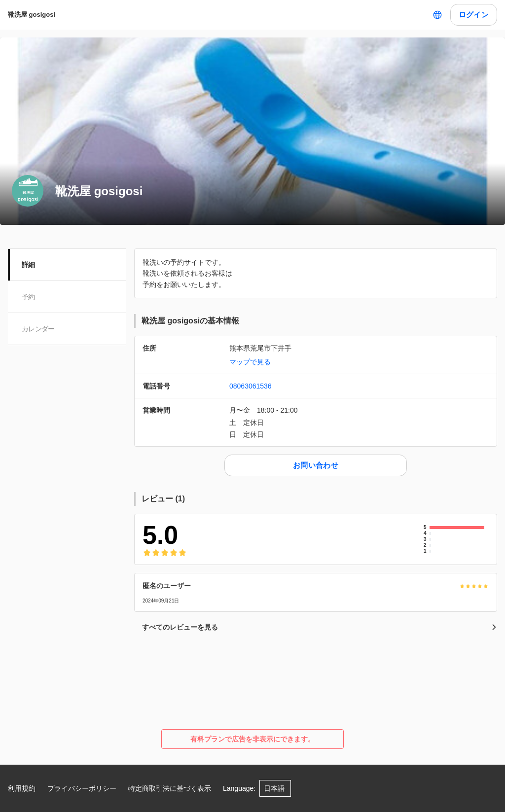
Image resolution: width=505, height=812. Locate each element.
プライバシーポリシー (82, 788)
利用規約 (22, 788)
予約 (28, 297)
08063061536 (251, 386)
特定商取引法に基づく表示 (170, 788)
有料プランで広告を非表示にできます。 (252, 739)
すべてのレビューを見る (320, 627)
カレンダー (38, 329)
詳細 (28, 265)
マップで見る (250, 362)
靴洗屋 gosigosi (32, 15)
